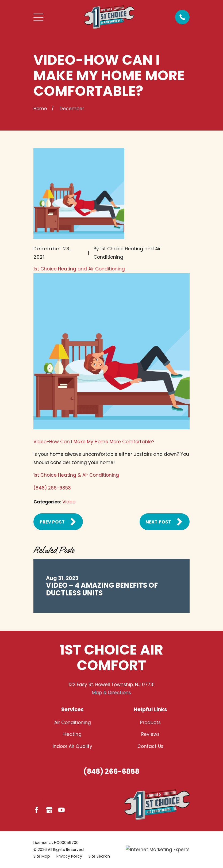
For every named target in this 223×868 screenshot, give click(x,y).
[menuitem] (42, 856)
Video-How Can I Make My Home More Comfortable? (94, 442)
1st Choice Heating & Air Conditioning (76, 475)
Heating (72, 734)
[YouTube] (61, 810)
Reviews (150, 734)
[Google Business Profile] (49, 810)
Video (69, 502)
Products (150, 722)
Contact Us (150, 746)
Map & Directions (111, 693)
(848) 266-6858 (52, 488)
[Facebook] (37, 810)
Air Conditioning (73, 722)
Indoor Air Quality (72, 746)
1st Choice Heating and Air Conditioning (79, 269)
